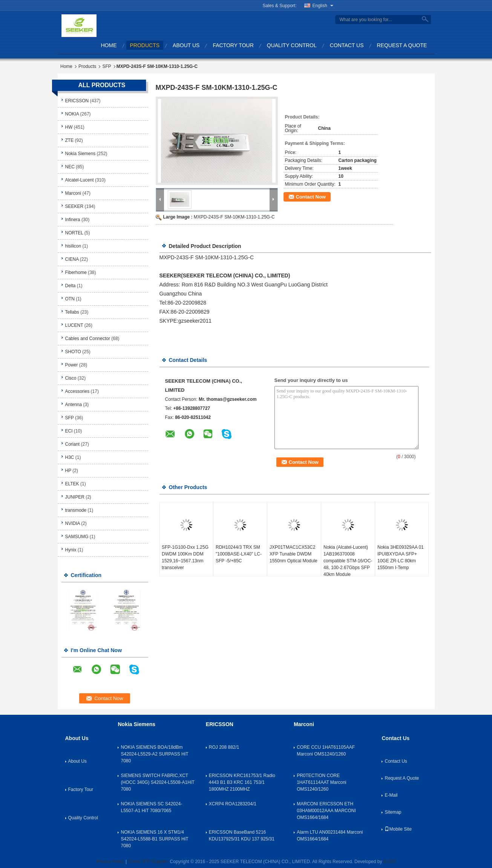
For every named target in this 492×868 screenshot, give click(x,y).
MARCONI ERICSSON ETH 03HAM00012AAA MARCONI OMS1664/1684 (326, 811)
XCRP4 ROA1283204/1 (233, 804)
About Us (186, 45)
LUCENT (74, 325)
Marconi (73, 193)
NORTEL (74, 233)
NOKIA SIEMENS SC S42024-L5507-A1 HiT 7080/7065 (151, 807)
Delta (71, 286)
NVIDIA (73, 523)
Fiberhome (76, 272)
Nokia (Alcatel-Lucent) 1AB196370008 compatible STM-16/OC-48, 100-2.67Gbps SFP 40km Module (348, 561)
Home (109, 45)
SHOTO (73, 352)
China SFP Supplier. (149, 862)
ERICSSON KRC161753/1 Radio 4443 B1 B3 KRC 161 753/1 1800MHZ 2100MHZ (242, 782)
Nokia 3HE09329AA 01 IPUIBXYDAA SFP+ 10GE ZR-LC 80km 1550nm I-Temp (401, 557)
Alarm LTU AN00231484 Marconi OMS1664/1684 (330, 836)
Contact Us (347, 45)
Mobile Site (398, 829)
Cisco (71, 378)
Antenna (74, 405)
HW (69, 127)
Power (72, 365)
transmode (76, 510)
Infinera (73, 220)
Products (145, 45)
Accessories (77, 391)
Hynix (71, 550)
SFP (107, 66)
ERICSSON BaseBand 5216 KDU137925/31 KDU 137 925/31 (242, 836)
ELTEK (72, 484)
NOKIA (72, 114)
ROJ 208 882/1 (224, 747)
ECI (69, 431)
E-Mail (391, 795)
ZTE (70, 140)
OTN (70, 299)
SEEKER (74, 206)
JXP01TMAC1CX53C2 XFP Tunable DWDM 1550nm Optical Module (294, 554)
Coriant (73, 444)
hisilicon (73, 246)
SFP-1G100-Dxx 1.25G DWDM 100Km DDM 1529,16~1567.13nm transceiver (185, 557)
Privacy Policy (110, 862)
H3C (70, 457)
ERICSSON (77, 101)
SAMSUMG (77, 537)
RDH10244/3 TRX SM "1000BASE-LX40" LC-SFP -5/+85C (239, 554)
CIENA (72, 259)
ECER (390, 862)
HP (68, 471)
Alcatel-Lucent (80, 180)
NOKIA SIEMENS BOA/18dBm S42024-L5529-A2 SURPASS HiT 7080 (154, 754)
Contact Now (311, 197)
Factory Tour (233, 45)
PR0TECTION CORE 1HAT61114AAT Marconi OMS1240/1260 (321, 782)
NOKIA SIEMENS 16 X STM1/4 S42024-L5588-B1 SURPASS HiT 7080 (154, 839)
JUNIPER (75, 497)
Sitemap (393, 812)
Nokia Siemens (80, 154)
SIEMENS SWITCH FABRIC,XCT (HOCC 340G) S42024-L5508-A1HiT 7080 (157, 782)
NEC (70, 167)
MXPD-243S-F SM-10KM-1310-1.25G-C (234, 217)
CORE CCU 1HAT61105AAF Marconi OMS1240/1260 (326, 751)
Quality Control (292, 45)
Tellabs (72, 312)
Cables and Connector (88, 339)
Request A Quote (402, 45)
